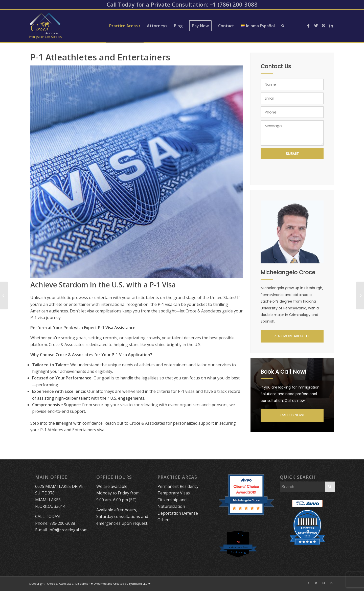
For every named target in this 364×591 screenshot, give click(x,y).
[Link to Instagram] (324, 26)
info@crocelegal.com (68, 530)
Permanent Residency (178, 486)
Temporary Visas (174, 493)
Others (164, 520)
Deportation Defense (178, 513)
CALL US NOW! (292, 415)
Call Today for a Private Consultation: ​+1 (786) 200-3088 (182, 4)
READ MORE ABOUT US (292, 336)
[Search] (283, 26)
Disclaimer (83, 584)
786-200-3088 (62, 523)
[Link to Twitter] (316, 26)
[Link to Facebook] (308, 26)
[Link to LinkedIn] (331, 26)
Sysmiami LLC (138, 584)
